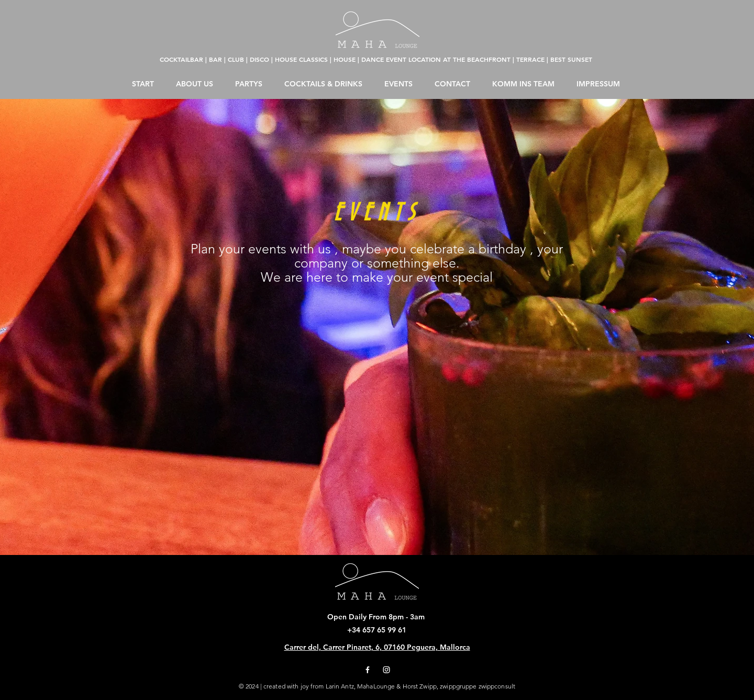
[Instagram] (386, 670)
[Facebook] (368, 670)
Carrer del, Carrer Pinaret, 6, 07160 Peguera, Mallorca (377, 647)
